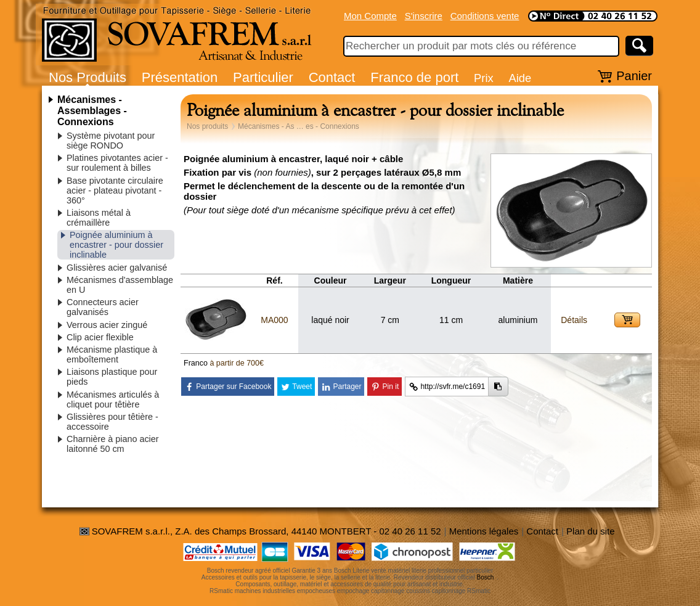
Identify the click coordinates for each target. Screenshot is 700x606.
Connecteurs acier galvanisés (103, 307)
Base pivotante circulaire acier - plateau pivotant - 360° (115, 190)
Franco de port (414, 77)
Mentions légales (484, 531)
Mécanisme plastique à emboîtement (112, 354)
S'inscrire (424, 16)
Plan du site (590, 531)
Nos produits (207, 126)
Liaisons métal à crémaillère (99, 218)
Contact (332, 77)
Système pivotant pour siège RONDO (111, 141)
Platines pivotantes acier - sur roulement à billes (117, 163)
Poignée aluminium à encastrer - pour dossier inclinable (116, 245)
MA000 (274, 320)
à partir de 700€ (237, 363)
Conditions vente (485, 16)
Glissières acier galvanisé (117, 268)
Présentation (180, 77)
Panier (634, 76)
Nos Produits (87, 77)
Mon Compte (370, 16)
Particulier (263, 77)
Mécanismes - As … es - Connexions (299, 126)
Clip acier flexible (100, 337)
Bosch (486, 577)
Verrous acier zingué (107, 325)
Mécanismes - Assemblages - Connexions (92, 111)
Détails (574, 320)
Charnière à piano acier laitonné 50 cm (113, 444)
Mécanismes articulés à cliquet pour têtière (113, 399)
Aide (520, 78)
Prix (484, 78)
